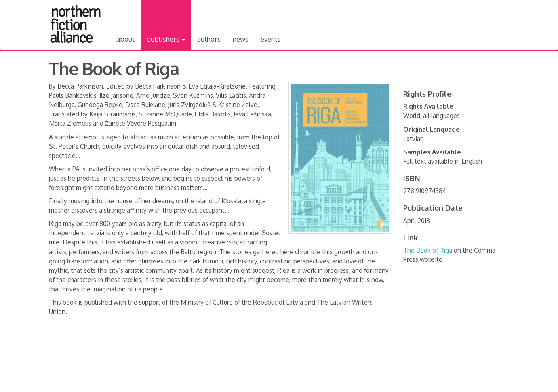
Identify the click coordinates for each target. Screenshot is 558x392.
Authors (209, 39)
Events (271, 39)
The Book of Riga (428, 250)
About (125, 39)
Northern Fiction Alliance (76, 24)
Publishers (166, 39)
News (241, 39)
